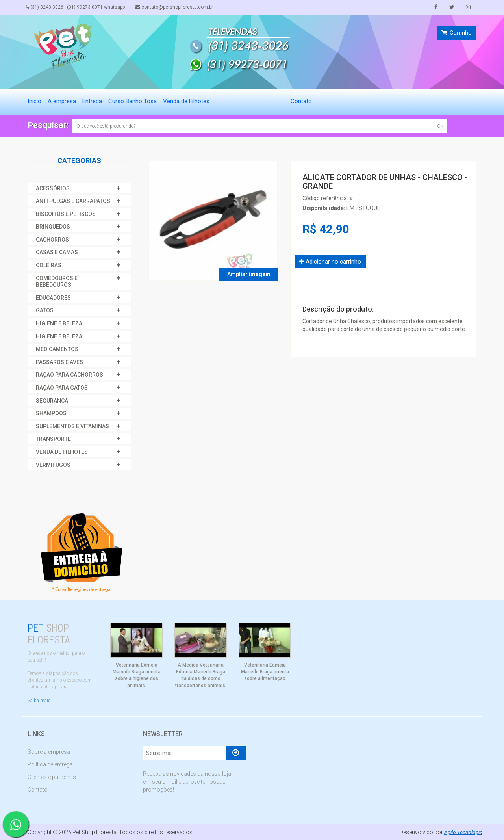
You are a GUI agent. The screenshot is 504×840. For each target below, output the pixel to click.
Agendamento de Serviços (250, 101)
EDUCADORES (53, 298)
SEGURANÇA (52, 401)
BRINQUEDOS (53, 227)
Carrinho (457, 33)
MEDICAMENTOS (57, 349)
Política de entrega (50, 764)
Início (34, 101)
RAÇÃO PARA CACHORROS (69, 375)
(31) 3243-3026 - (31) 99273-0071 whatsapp (77, 7)
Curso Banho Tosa (132, 101)
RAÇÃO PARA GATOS (62, 388)
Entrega (92, 101)
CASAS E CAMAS (57, 252)
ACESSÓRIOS (53, 188)
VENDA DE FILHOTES (62, 452)
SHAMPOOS (51, 413)
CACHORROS (52, 240)
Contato (301, 101)
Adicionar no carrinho (330, 262)
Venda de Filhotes (186, 101)
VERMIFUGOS (53, 465)
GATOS (45, 310)
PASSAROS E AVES (59, 362)
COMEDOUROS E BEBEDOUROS (57, 282)
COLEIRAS (49, 265)
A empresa (62, 101)
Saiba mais (39, 701)
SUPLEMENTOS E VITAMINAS (72, 426)
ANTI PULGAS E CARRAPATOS (73, 201)
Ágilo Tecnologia (463, 832)
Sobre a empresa (49, 752)
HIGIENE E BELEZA (59, 323)
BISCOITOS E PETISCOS (66, 214)
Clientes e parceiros (52, 777)
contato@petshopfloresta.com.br (178, 7)
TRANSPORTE (53, 439)
